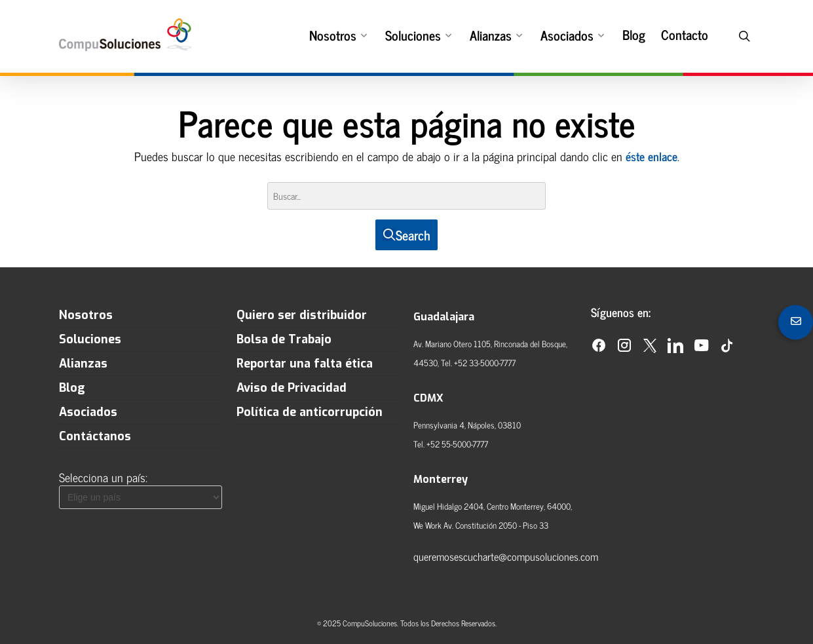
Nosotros (338, 34)
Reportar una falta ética (305, 364)
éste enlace (652, 156)
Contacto (685, 35)
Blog (634, 35)
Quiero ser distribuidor (302, 315)
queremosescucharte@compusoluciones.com (506, 556)
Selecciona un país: (103, 477)
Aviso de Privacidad (292, 388)
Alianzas (496, 34)
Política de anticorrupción (310, 412)
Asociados (572, 34)
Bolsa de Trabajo (284, 339)
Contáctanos (95, 436)
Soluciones (418, 34)
